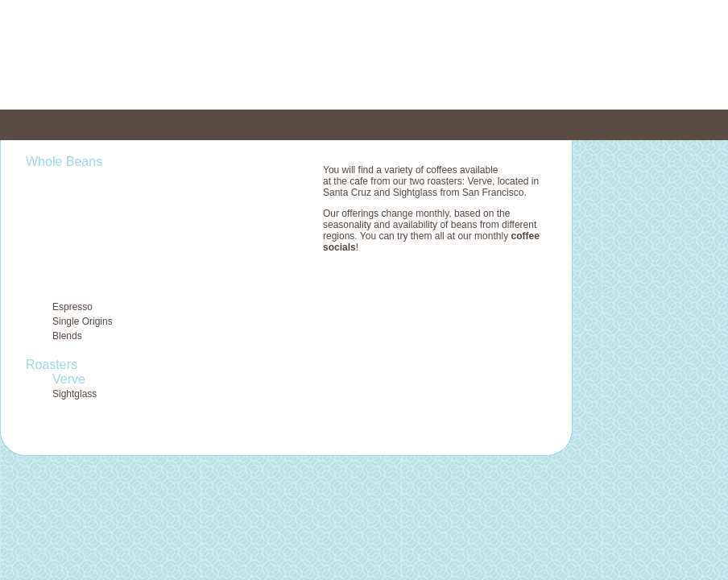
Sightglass (74, 394)
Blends (67, 336)
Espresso (72, 307)
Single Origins (83, 321)
